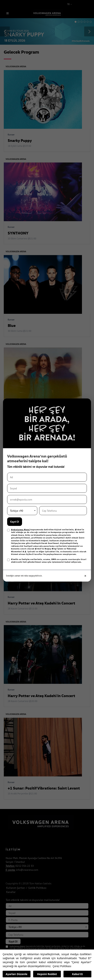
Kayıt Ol (15, 522)
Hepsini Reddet (47, 974)
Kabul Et (78, 974)
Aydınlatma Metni (21, 529)
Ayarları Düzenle (16, 974)
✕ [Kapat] (85, 576)
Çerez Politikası (62, 966)
